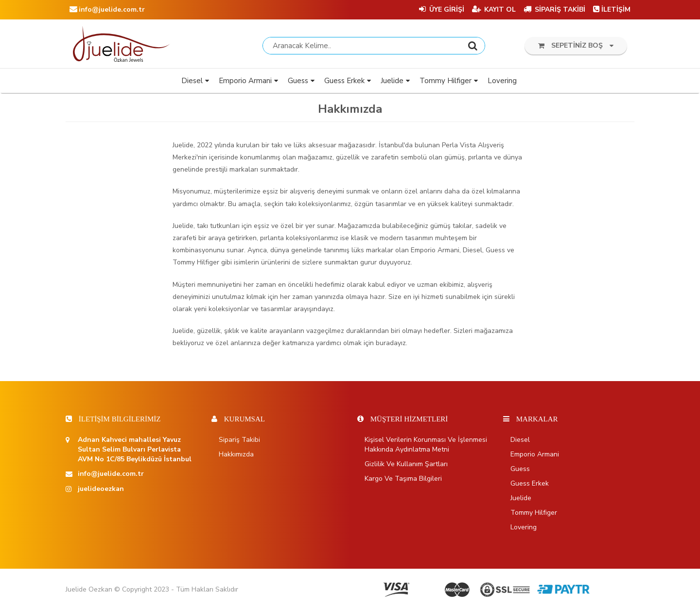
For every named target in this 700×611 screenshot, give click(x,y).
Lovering (524, 529)
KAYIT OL (494, 9)
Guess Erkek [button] (344, 83)
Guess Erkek (530, 485)
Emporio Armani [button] (245, 83)
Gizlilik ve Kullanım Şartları (406, 466)
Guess (520, 471)
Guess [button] (298, 83)
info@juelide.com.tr (107, 9)
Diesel (520, 442)
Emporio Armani (535, 456)
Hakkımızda (236, 456)
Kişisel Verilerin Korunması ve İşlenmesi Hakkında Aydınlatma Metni (426, 446)
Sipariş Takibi (239, 442)
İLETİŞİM (612, 9)
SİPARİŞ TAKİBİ (554, 9)
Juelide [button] (392, 83)
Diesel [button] (192, 83)
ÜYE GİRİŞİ (442, 9)
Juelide (521, 500)
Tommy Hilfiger (534, 515)
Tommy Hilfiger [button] (446, 83)
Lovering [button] (502, 83)
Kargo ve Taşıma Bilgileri (403, 480)
